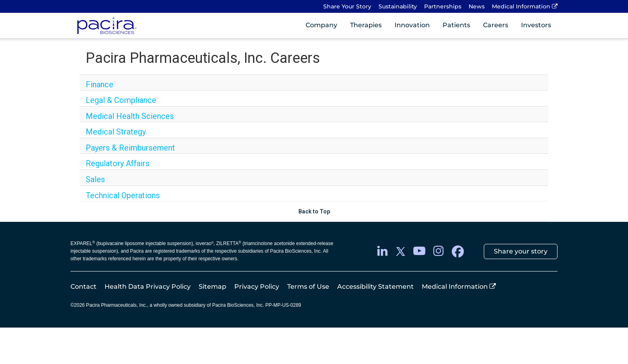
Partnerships (443, 6)
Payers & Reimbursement (130, 148)
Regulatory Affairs (118, 163)
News (477, 6)
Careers (496, 25)
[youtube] (419, 251)
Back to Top (314, 211)
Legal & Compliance (121, 100)
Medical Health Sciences (130, 116)
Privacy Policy (257, 287)
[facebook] (458, 251)
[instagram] (439, 251)
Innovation (412, 25)
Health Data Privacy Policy (148, 287)
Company (321, 25)
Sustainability (398, 6)
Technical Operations (123, 195)
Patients (456, 25)
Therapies (366, 25)
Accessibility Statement (375, 287)
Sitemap (212, 287)
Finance (100, 84)
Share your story (521, 251)
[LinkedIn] (382, 251)
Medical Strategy (116, 132)
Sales (95, 179)
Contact (84, 287)
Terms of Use (308, 287)
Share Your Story (347, 6)
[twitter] (401, 251)
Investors (536, 25)
